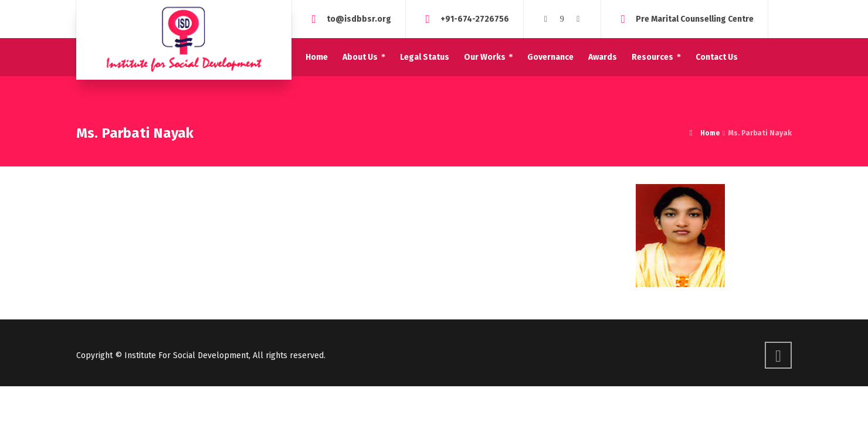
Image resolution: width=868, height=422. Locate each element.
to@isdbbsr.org (359, 18)
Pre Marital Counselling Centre (695, 18)
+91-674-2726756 (475, 18)
